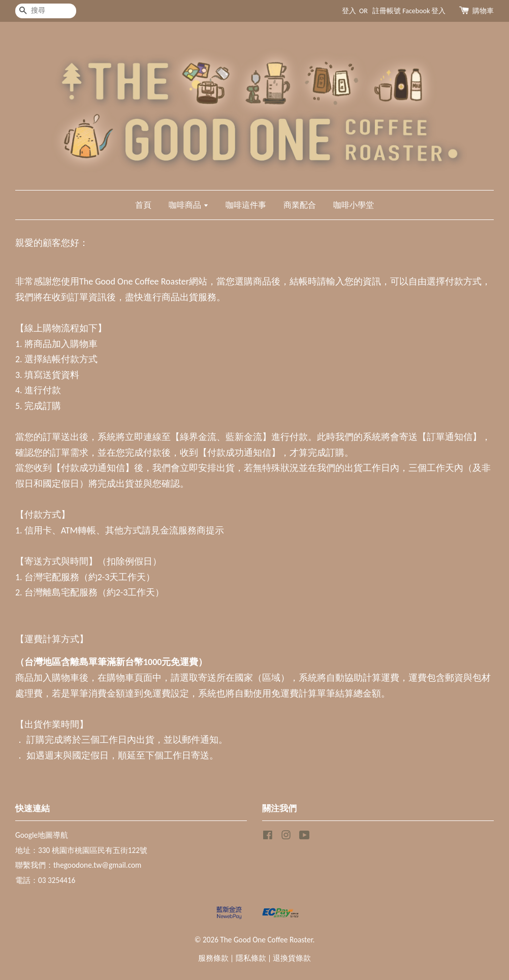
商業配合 (300, 205)
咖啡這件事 (246, 205)
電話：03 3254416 (45, 880)
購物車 (483, 11)
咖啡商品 (189, 205)
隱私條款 (251, 958)
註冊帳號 (387, 11)
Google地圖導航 (42, 835)
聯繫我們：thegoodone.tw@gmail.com (78, 865)
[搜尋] (46, 11)
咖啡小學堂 (354, 205)
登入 (349, 11)
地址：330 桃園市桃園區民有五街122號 (81, 850)
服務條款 (213, 958)
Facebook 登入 (424, 11)
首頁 (143, 205)
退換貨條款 (292, 958)
